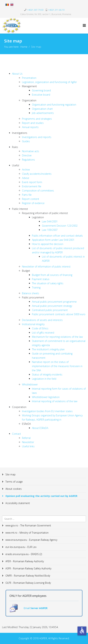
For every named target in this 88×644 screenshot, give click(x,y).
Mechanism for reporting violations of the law (57, 337)
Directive (27, 155)
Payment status (41, 279)
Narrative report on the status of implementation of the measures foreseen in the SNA (57, 366)
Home (24, 47)
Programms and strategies (37, 119)
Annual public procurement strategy (52, 306)
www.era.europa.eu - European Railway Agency (31, 540)
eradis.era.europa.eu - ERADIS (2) (23, 554)
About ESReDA (40, 428)
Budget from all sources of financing (52, 275)
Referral (26, 438)
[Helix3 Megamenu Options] (84, 25)
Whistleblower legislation (46, 397)
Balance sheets (31, 293)
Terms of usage (14, 482)
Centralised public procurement (50, 310)
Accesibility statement (17, 503)
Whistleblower (30, 384)
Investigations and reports (37, 137)
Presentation (29, 78)
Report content (31, 199)
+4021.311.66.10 (56, 10)
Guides (26, 141)
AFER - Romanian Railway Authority (24, 561)
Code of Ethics (40, 328)
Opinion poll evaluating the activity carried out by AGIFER (41, 496)
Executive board (41, 95)
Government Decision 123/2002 (60, 226)
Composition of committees (38, 191)
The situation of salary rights (48, 283)
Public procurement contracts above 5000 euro (59, 314)
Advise (26, 178)
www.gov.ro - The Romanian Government (28, 525)
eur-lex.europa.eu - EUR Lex (21, 547)
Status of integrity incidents (47, 375)
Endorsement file (32, 186)
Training (36, 287)
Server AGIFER (39, 608)
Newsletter (28, 442)
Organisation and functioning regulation (54, 105)
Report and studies (33, 123)
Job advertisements (43, 113)
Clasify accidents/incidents (37, 174)
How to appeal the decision (48, 244)
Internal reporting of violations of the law (55, 401)
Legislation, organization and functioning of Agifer (49, 82)
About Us (17, 74)
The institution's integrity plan (48, 349)
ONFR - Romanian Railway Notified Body (27, 576)
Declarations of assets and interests (42, 320)
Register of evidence (33, 203)
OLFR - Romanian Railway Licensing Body (28, 583)
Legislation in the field (44, 379)
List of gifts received (43, 333)
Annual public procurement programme (54, 302)
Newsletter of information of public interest (46, 267)
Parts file (27, 195)
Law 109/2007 (50, 230)
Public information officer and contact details (57, 236)
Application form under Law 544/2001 (53, 240)
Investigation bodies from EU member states (47, 411)
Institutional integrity (33, 324)
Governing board (41, 90)
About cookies (13, 489)
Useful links (28, 446)
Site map (10, 474)
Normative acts (31, 151)
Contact (16, 434)
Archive (26, 170)
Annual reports (30, 127)
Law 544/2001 (50, 221)
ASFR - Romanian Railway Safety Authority (28, 568)
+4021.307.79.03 (35, 10)
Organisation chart (42, 109)
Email (27, 608)
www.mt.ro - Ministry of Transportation (27, 533)
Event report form (32, 182)
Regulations (28, 160)
